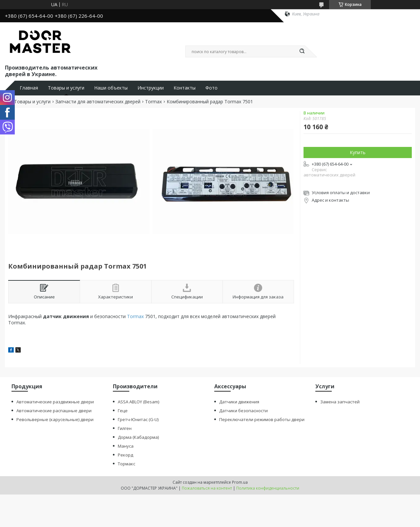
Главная (29, 88)
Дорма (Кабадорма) (138, 437)
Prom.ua (240, 482)
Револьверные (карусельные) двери (55, 419)
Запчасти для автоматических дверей (98, 102)
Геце (123, 411)
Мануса (126, 446)
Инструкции (151, 88)
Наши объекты (111, 88)
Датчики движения (239, 402)
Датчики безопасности (243, 411)
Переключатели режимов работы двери (262, 419)
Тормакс (126, 464)
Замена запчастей (340, 402)
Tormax (153, 102)
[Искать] (302, 51)
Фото (211, 88)
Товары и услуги (66, 88)
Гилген (125, 428)
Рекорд (126, 455)
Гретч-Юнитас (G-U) (138, 419)
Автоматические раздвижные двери (55, 402)
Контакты (185, 88)
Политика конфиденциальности (268, 488)
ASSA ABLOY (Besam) (138, 402)
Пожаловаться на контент (207, 488)
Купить (358, 152)
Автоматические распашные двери (54, 411)
